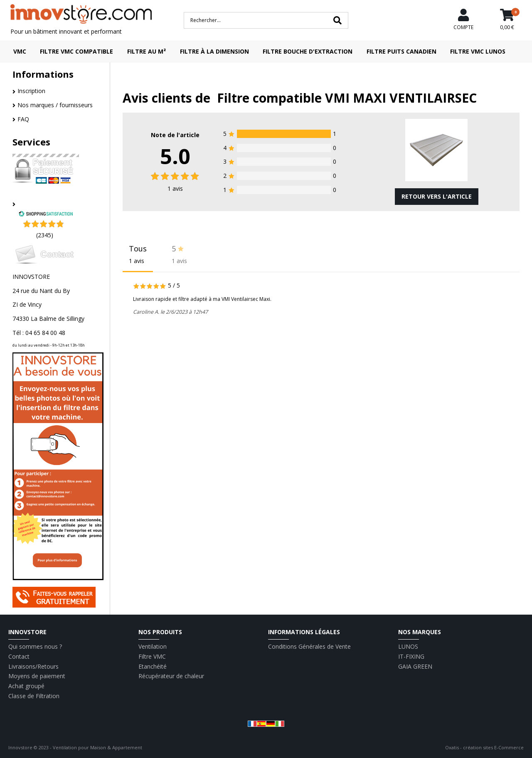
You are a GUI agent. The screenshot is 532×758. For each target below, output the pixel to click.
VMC (20, 51)
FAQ (23, 119)
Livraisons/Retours (33, 666)
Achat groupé (26, 686)
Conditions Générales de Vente (309, 646)
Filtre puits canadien (401, 51)
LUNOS (408, 646)
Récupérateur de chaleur (171, 676)
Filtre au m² (147, 51)
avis (175, 188)
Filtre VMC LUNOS (478, 51)
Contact (19, 656)
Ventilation (153, 646)
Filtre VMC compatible (76, 51)
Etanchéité (153, 666)
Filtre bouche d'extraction (308, 51)
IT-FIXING (411, 656)
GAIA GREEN (415, 666)
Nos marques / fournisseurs (55, 105)
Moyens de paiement (37, 676)
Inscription (31, 91)
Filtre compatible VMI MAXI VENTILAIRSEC (347, 98)
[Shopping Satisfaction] (46, 215)
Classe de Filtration (34, 696)
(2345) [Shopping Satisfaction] (45, 235)
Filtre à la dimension (214, 51)
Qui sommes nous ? (35, 646)
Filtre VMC (152, 656)
